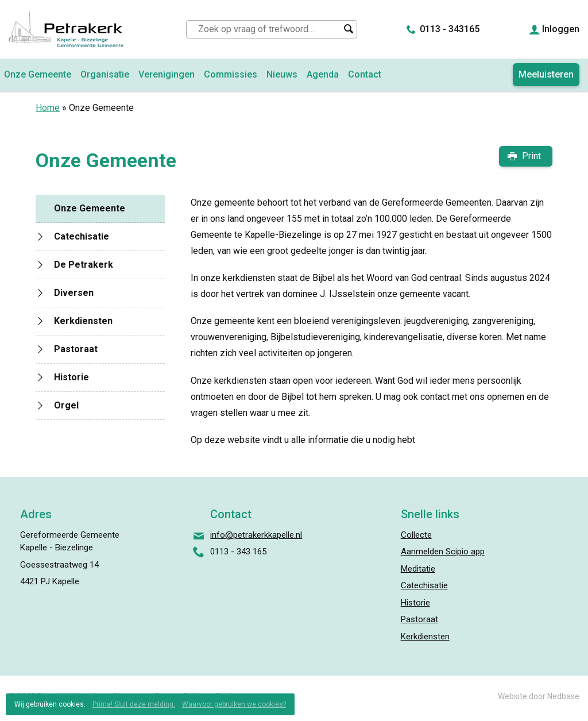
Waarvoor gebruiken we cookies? (234, 704)
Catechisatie (82, 236)
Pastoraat (76, 349)
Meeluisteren (546, 74)
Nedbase (563, 696)
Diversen (74, 293)
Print (531, 156)
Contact (365, 74)
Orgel (66, 405)
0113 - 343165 (450, 29)
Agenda (323, 74)
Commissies (231, 74)
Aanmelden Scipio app (443, 552)
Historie (71, 377)
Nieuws (282, 74)
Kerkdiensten (83, 321)
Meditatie (418, 569)
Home (48, 108)
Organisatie (105, 74)
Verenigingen (167, 74)
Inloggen (561, 29)
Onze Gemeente (90, 208)
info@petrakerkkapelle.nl (256, 535)
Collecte (416, 535)
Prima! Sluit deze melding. (134, 704)
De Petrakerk (84, 265)
